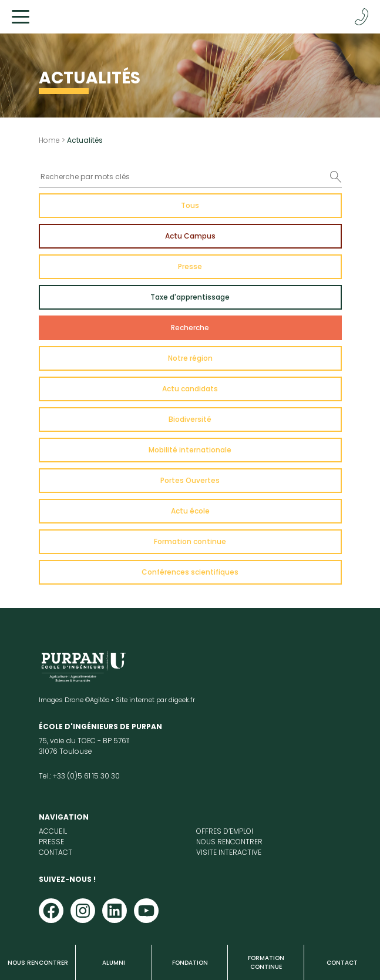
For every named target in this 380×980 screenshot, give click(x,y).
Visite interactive (229, 852)
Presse (190, 266)
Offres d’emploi (225, 831)
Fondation (190, 963)
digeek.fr (182, 700)
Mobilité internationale (190, 450)
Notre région (190, 358)
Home (49, 140)
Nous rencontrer (38, 963)
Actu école (190, 511)
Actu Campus (190, 236)
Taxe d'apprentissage (190, 297)
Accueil (53, 831)
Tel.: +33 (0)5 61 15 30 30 (79, 776)
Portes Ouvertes (190, 480)
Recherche (190, 328)
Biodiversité (190, 419)
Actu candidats (190, 389)
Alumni (114, 963)
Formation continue (266, 962)
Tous (190, 205)
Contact (342, 963)
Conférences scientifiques (190, 572)
